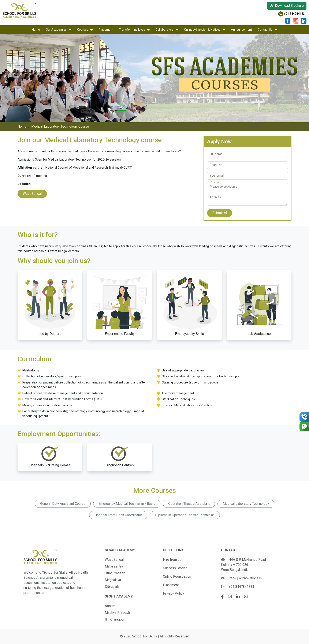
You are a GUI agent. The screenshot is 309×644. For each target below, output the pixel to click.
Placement (106, 30)
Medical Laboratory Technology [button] (246, 504)
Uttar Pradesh (115, 573)
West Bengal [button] (32, 194)
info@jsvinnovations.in (245, 578)
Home (36, 30)
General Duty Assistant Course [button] (63, 504)
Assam (110, 606)
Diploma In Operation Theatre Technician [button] (185, 515)
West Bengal (114, 560)
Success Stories (175, 568)
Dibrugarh (112, 587)
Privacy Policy (174, 593)
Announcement (241, 30)
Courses (83, 30)
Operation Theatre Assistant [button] (189, 504)
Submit (220, 213)
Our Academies (56, 30)
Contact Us (265, 30)
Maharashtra (114, 566)
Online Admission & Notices (202, 30)
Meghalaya (113, 580)
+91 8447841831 (292, 14)
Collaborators (165, 30)
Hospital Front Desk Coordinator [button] (118, 515)
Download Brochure (287, 6)
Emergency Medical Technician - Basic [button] (127, 504)
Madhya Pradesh (117, 613)
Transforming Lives (132, 30)
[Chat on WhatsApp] (304, 426)
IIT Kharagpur (115, 619)
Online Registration (177, 576)
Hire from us (172, 560)
